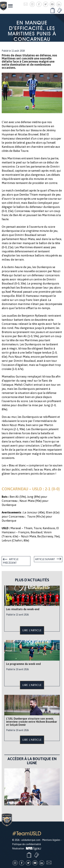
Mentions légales (51, 840)
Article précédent (11, 561)
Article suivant (45, 559)
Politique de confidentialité (27, 844)
